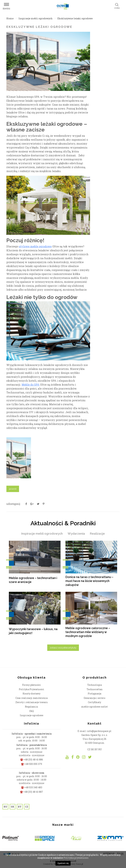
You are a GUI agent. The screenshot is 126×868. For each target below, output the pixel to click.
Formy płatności (31, 685)
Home (10, 18)
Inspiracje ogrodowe (32, 715)
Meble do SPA (31, 385)
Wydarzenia (76, 534)
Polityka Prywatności (31, 689)
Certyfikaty (94, 702)
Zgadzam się (63, 863)
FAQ (32, 711)
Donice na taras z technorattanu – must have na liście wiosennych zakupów (89, 581)
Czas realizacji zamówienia (31, 698)
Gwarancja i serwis (94, 698)
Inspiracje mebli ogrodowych (36, 18)
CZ (27, 807)
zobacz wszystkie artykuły (63, 648)
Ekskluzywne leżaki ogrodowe (75, 18)
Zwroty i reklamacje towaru (31, 702)
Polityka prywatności (76, 858)
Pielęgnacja (94, 694)
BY (20, 807)
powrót (13, 489)
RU (5, 807)
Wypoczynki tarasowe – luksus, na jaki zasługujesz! (33, 631)
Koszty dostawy (31, 694)
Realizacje (97, 534)
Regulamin (31, 707)
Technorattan (95, 689)
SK (13, 807)
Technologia (94, 685)
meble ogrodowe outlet (94, 707)
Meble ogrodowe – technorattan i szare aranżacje (33, 580)
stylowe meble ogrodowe (35, 246)
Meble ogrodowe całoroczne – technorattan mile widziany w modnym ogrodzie (88, 632)
